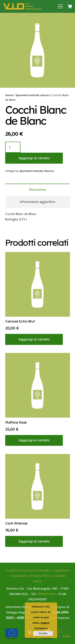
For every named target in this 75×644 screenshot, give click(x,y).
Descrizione (38, 190)
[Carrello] (70, 6)
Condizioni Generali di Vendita (28, 570)
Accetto (43, 633)
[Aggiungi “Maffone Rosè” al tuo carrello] (34, 440)
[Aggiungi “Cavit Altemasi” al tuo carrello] (34, 541)
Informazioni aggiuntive (37, 202)
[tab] (38, 190)
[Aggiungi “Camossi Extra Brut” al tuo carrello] (34, 339)
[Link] (22, 6)
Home (9, 95)
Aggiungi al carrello (34, 158)
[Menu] (60, 6)
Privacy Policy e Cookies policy (48, 579)
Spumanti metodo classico (33, 95)
